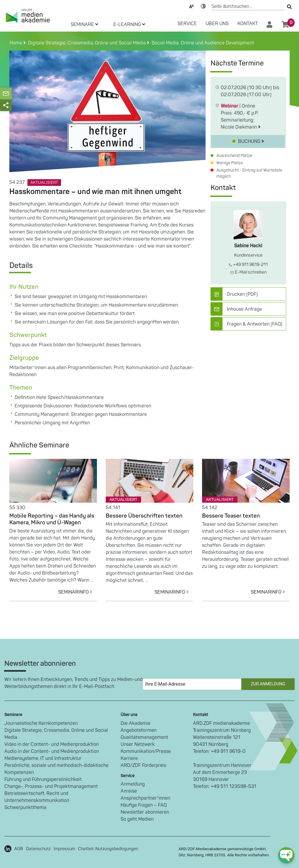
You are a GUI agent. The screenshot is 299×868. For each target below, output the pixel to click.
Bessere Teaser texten (231, 516)
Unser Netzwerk (138, 744)
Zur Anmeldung (268, 684)
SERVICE (187, 24)
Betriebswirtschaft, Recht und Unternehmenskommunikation (37, 797)
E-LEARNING (129, 25)
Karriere (129, 758)
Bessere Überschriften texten (144, 516)
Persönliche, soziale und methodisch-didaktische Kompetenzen (57, 769)
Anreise (129, 791)
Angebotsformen (139, 730)
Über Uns (217, 24)
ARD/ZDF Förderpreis (143, 765)
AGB (19, 849)
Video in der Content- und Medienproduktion (52, 744)
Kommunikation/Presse (146, 751)
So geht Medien (137, 819)
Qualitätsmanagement (144, 737)
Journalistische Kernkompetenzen (41, 723)
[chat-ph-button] (286, 855)
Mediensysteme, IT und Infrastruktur (43, 758)
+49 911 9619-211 (248, 265)
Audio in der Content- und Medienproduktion (52, 751)
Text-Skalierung (192, 6)
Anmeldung (133, 784)
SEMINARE (84, 25)
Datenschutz (38, 849)
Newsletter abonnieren (145, 812)
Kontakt (248, 24)
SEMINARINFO (78, 592)
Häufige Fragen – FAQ (144, 805)
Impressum (64, 849)
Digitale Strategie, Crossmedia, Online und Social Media (56, 734)
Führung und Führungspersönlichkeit (43, 779)
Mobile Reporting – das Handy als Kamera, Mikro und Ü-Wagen (52, 519)
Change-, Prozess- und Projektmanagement (51, 786)
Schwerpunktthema (25, 808)
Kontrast (203, 6)
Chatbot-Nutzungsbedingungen (108, 849)
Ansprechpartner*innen (145, 798)
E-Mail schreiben (248, 272)
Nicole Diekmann (241, 127)
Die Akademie (135, 723)
